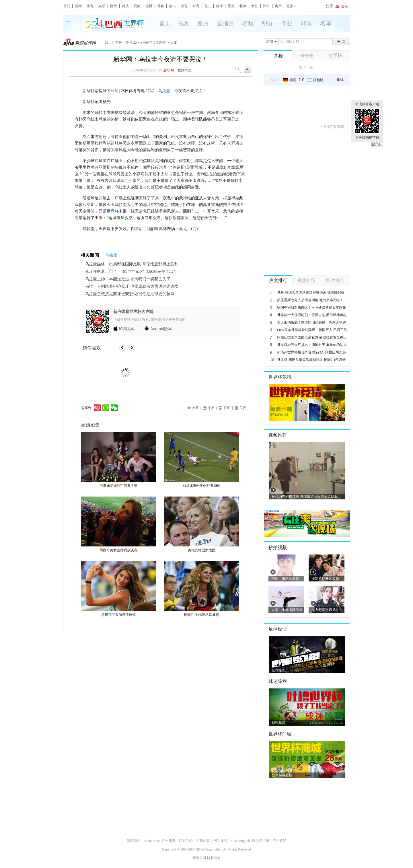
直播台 (226, 23)
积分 (267, 23)
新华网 (169, 70)
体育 (90, 6)
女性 (255, 6)
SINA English (240, 841)
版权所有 (214, 858)
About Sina (152, 841)
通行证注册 (260, 841)
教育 (184, 6)
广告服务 (169, 841)
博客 (161, 6)
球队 (306, 23)
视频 (137, 6)
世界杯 (113, 211)
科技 (125, 6)
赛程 (248, 23)
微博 (149, 6)
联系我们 (186, 841)
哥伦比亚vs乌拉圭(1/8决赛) (146, 42)
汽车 (266, 6)
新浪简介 (134, 841)
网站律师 (220, 841)
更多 (290, 6)
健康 (219, 6)
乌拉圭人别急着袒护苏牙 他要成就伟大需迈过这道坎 (132, 286)
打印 (227, 408)
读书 (172, 6)
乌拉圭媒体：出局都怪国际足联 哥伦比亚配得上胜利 (132, 264)
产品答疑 (279, 841)
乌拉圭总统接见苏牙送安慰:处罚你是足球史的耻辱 (130, 294)
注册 (330, 6)
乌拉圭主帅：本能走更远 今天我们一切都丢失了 (128, 279)
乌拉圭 (164, 91)
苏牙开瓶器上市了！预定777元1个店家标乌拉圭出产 (131, 272)
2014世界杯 (113, 42)
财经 (114, 6)
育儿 (208, 6)
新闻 (78, 6)
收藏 (243, 6)
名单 (326, 23)
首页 (67, 6)
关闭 (377, 144)
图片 (204, 23)
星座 (231, 6)
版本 (126, 329)
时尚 (196, 6)
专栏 (287, 23)
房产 (278, 6)
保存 (211, 408)
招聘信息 (203, 841)
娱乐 (102, 6)
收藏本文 (184, 70)
